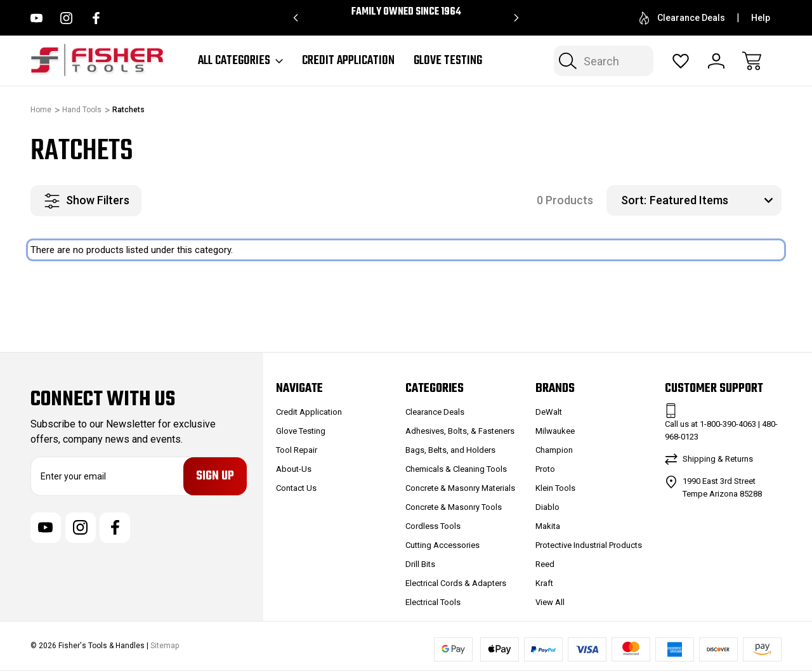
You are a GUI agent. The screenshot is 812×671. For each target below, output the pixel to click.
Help (761, 18)
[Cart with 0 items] (752, 61)
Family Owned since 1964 (406, 12)
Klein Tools (555, 488)
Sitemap (165, 646)
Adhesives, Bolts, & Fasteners (460, 431)
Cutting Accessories (442, 545)
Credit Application (348, 61)
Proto (545, 469)
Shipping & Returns (718, 459)
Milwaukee (555, 431)
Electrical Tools (433, 602)
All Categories (240, 61)
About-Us (294, 469)
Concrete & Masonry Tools (454, 507)
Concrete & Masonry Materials (460, 488)
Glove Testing (448, 61)
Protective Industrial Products (589, 545)
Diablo (547, 507)
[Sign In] (716, 61)
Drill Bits (420, 564)
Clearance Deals (682, 18)
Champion (554, 450)
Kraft (544, 583)
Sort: (634, 200)
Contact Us (296, 488)
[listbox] (714, 200)
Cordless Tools (433, 526)
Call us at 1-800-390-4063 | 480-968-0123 (721, 430)
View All (550, 602)
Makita (548, 526)
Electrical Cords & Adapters (456, 583)
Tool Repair (297, 450)
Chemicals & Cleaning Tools (456, 469)
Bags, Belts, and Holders (450, 450)
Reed (545, 564)
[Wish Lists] (681, 61)
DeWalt (549, 412)
